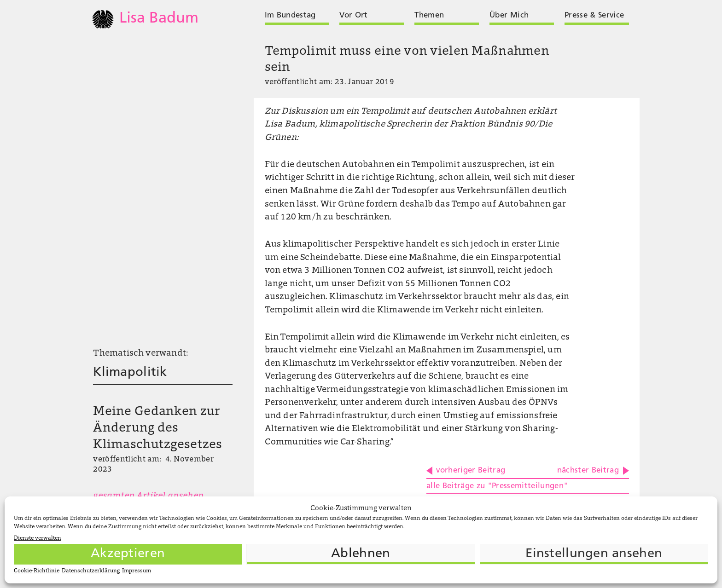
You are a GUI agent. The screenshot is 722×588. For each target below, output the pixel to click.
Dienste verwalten (38, 538)
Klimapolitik (130, 373)
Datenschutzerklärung (91, 571)
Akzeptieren (128, 554)
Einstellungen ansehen (594, 554)
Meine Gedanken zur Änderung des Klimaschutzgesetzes (157, 428)
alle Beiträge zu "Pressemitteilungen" (497, 486)
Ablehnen (361, 554)
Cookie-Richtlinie (37, 571)
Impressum (137, 571)
